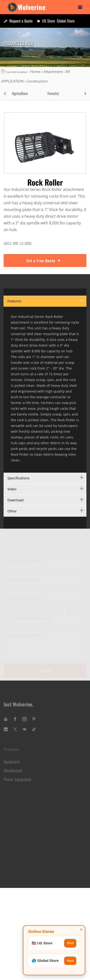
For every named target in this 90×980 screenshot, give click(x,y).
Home (35, 72)
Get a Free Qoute (45, 260)
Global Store (66, 21)
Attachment (53, 72)
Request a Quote (18, 21)
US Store (46, 21)
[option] (27, 93)
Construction (37, 81)
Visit (70, 943)
